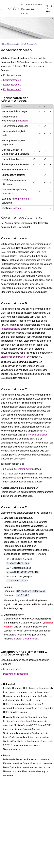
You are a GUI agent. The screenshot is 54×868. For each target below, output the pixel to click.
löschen (17, 208)
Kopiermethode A (12, 75)
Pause (10, 474)
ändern (5, 135)
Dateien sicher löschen (26, 639)
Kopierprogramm (20, 199)
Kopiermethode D (12, 89)
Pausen (22, 357)
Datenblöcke (24, 469)
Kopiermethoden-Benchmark (18, 721)
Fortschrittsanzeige (10, 329)
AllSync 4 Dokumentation (10, 44)
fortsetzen (23, 121)
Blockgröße (7, 357)
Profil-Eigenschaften (30, 44)
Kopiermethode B (12, 80)
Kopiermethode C (12, 85)
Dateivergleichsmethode (16, 674)
